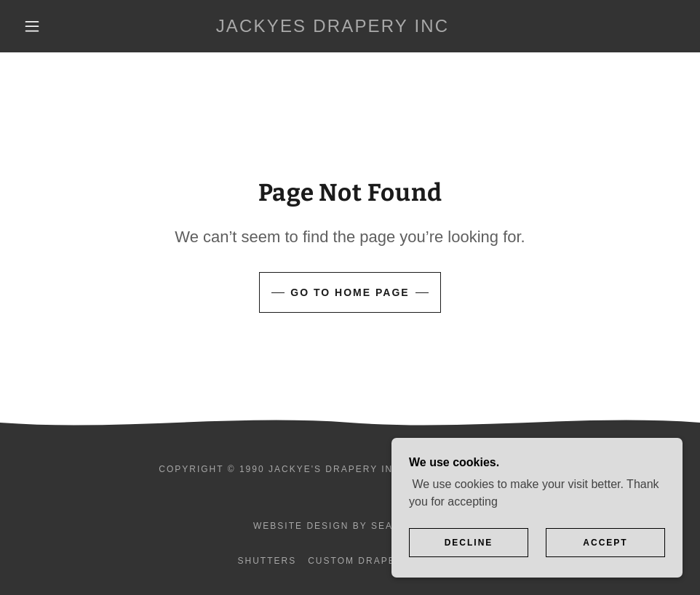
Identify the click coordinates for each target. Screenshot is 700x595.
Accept (605, 543)
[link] (332, 28)
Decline (469, 543)
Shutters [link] (267, 561)
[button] (33, 26)
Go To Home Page (350, 292)
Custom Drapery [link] (359, 561)
